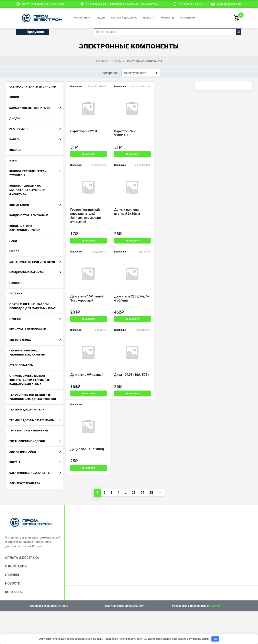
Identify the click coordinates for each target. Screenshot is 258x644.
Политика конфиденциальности (125, 606)
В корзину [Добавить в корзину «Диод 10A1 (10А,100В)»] (171, 317)
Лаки (13, 241)
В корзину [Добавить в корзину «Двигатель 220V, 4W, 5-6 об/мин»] (171, 240)
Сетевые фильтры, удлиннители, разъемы (27, 353)
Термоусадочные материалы (32, 420)
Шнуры (15, 462)
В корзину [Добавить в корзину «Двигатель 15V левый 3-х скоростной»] (129, 240)
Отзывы (12, 575)
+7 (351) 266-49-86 (190, 4)
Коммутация (19, 205)
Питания (16, 293)
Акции (101, 18)
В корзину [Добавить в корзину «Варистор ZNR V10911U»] (129, 160)
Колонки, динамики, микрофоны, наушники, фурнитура (28, 190)
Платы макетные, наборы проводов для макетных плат (32, 306)
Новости (149, 18)
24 (142, 493)
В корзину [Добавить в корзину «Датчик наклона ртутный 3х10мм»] (87, 240)
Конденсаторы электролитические (25, 228)
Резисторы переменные (28, 329)
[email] (213, 4)
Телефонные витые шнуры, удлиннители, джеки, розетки (33, 397)
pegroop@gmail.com (229, 4)
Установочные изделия (27, 441)
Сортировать (110, 73)
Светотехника (20, 340)
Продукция (32, 32)
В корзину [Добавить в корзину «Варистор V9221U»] (87, 160)
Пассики (16, 283)
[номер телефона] (175, 4)
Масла (14, 251)
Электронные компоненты (30, 473)
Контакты (167, 18)
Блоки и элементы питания (30, 108)
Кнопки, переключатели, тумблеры (28, 173)
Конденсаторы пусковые (29, 215)
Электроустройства (25, 483)
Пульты (15, 319)
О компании (82, 18)
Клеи (13, 161)
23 (134, 493)
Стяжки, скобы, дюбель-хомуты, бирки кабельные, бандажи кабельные (30, 380)
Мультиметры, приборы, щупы (33, 262)
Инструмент (19, 129)
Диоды (15, 118)
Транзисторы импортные (29, 431)
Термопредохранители (27, 410)
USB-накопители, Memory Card (33, 87)
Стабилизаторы (21, 365)
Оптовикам (188, 18)
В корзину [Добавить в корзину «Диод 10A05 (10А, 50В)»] (129, 317)
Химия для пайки (23, 452)
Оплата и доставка (124, 18)
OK (215, 639)
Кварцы (15, 150)
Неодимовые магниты (26, 272)
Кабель (15, 139)
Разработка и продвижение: (197, 606)
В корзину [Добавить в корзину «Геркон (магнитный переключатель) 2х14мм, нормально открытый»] (171, 160)
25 (151, 493)
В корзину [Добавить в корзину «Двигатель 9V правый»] (87, 317)
